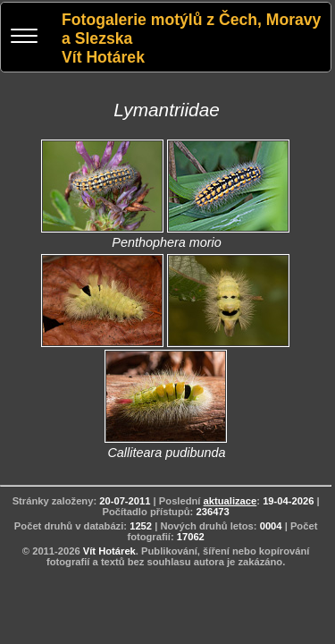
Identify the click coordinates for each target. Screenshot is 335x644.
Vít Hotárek (109, 551)
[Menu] (24, 38)
